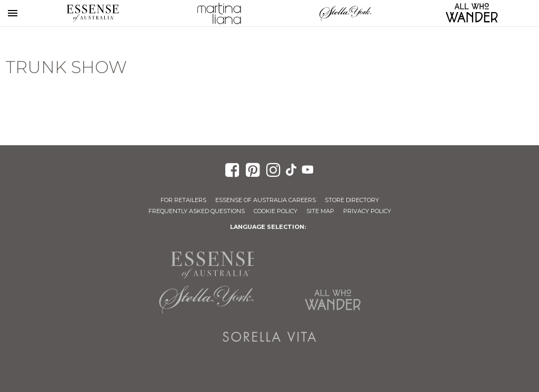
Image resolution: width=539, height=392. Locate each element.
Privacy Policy (367, 211)
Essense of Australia (93, 13)
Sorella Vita (269, 337)
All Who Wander (333, 300)
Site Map (320, 211)
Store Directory (352, 200)
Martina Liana (219, 13)
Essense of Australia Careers (266, 200)
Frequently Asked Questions (197, 211)
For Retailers (183, 200)
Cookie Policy (276, 211)
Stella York (345, 13)
